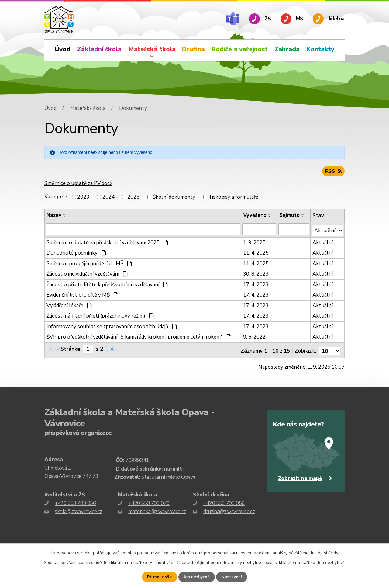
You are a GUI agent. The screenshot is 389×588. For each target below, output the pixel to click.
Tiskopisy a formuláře (233, 198)
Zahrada (287, 49)
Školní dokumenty (174, 198)
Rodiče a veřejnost (240, 49)
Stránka (70, 348)
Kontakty (320, 49)
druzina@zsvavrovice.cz (229, 508)
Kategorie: (56, 198)
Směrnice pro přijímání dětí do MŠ (89, 262)
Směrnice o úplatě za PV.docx (78, 184)
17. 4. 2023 (256, 283)
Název (54, 216)
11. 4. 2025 (256, 252)
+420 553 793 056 (75, 500)
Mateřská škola (152, 49)
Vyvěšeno (255, 216)
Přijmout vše (159, 577)
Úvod (63, 49)
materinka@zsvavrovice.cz (157, 508)
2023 (83, 198)
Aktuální (324, 241)
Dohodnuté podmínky (76, 252)
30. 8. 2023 (256, 273)
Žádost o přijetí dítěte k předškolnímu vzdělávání (107, 283)
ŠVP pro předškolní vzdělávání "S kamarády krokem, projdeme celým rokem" (139, 336)
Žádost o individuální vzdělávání (87, 273)
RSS (333, 172)
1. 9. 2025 (255, 241)
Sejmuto (290, 216)
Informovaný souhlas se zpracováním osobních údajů (112, 325)
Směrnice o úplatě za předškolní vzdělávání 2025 (107, 241)
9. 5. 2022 (255, 336)
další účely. (328, 553)
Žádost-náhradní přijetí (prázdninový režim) (100, 315)
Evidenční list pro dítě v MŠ (82, 294)
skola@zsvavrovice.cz (78, 508)
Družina (193, 49)
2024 (108, 198)
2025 (133, 198)
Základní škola (99, 49)
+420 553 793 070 (149, 500)
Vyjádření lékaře (69, 304)
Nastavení (232, 577)
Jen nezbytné (197, 577)
